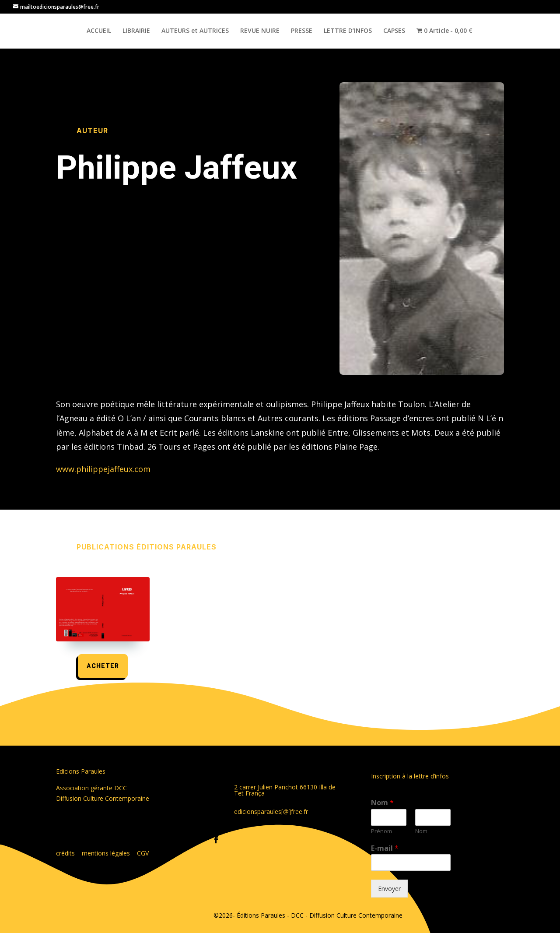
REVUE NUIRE (260, 31)
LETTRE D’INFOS (348, 31)
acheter (103, 666)
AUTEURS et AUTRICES (195, 31)
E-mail (385, 848)
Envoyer (389, 889)
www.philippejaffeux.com (103, 469)
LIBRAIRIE (136, 31)
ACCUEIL (99, 31)
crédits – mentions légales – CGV (102, 853)
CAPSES (394, 31)
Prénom (381, 831)
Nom (382, 803)
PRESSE (302, 31)
